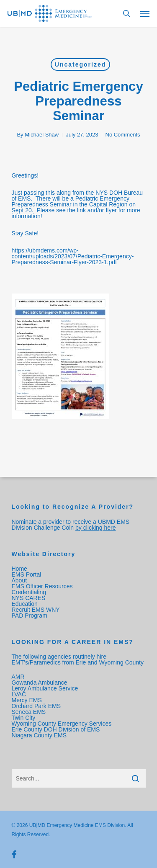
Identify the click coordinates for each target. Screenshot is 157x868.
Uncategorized (80, 64)
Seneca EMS (30, 712)
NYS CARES (30, 598)
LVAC (20, 694)
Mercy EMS (27, 700)
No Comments (123, 135)
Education (25, 604)
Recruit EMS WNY (37, 610)
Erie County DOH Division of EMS (56, 729)
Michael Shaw (42, 135)
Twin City (24, 718)
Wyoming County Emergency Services (62, 724)
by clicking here (96, 528)
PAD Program (30, 616)
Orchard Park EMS (36, 706)
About (19, 580)
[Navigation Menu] (145, 13)
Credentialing (29, 592)
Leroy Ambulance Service (45, 688)
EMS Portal (27, 574)
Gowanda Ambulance (40, 683)
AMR (18, 677)
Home (19, 569)
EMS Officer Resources (42, 586)
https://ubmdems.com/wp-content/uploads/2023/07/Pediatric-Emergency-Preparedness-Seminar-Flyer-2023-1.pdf (73, 256)
